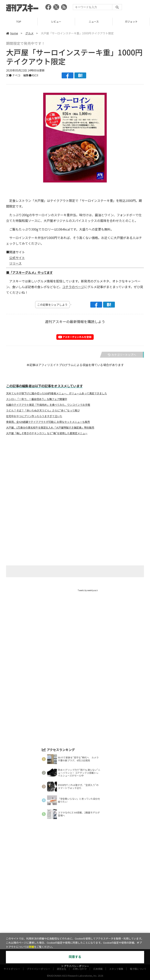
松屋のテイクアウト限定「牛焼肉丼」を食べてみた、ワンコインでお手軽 (48, 405)
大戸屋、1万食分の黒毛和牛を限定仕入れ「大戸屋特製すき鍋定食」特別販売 (50, 428)
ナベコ (16, 75)
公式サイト (17, 258)
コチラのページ (73, 287)
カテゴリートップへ (122, 355)
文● (9, 75)
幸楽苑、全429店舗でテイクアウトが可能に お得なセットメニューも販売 (48, 422)
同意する (75, 957)
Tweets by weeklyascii (88, 590)
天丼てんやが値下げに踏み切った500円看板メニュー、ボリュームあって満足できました (57, 393)
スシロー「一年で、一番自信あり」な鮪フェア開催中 (37, 399)
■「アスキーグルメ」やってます (29, 272)
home (12, 33)
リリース (15, 263)
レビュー (56, 22)
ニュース (94, 22)
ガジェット (131, 22)
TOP (19, 22)
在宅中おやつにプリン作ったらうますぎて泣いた (34, 416)
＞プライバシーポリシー (75, 966)
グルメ (29, 33)
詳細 (31, 947)
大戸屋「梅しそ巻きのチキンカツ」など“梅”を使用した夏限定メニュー (47, 433)
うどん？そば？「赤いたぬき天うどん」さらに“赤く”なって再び (43, 410)
